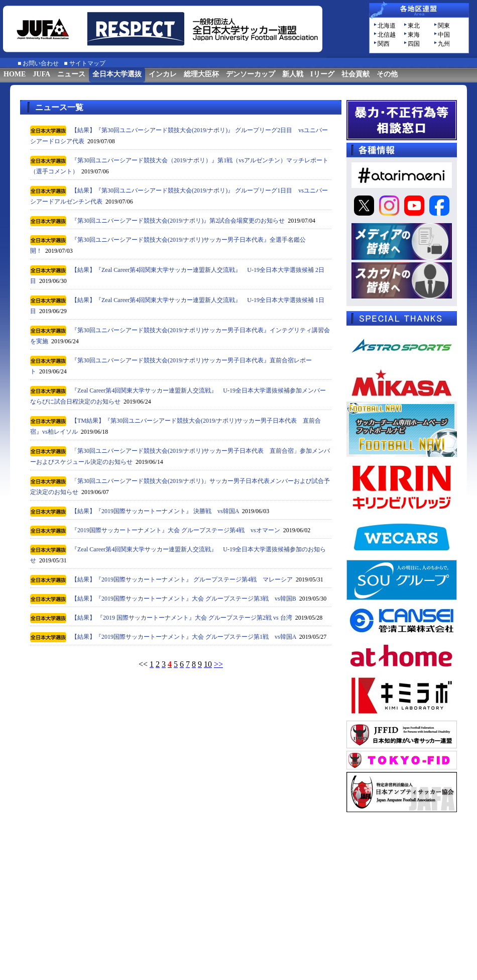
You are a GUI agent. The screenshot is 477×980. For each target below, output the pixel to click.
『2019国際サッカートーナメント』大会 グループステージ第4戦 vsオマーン (176, 530)
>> (218, 664)
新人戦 (293, 74)
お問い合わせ (41, 63)
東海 (414, 35)
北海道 (387, 26)
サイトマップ (87, 63)
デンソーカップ (251, 74)
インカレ (163, 74)
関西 (384, 44)
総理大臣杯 (201, 74)
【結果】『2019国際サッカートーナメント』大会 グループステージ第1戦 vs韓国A (184, 637)
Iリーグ (322, 74)
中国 (444, 35)
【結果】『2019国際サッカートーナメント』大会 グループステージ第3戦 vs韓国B (184, 599)
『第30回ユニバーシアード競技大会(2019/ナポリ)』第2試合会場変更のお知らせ (178, 221)
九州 (444, 44)
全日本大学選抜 (117, 74)
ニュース (71, 74)
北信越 (387, 35)
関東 (444, 26)
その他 (387, 74)
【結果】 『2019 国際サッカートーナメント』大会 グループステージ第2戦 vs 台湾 (182, 618)
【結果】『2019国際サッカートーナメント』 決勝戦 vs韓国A (155, 511)
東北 (414, 26)
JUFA (41, 74)
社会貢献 (355, 74)
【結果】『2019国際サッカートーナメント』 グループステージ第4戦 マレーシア (182, 579)
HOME (15, 74)
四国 (414, 44)
